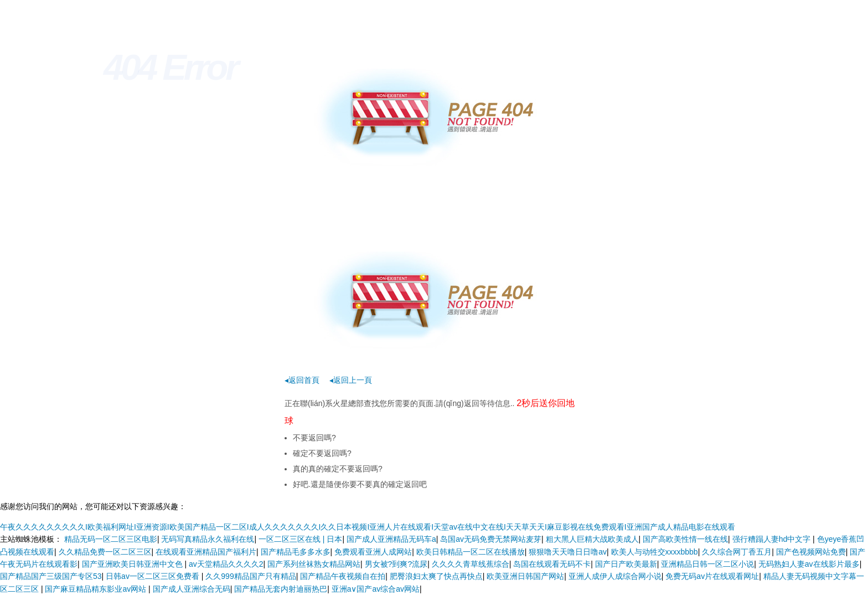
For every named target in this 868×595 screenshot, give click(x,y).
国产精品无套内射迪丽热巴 (281, 589)
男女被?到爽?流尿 (396, 564)
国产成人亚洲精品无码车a (391, 539)
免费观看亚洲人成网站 (373, 552)
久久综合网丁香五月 (737, 552)
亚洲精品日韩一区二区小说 (707, 564)
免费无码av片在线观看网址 (712, 576)
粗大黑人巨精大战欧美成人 (592, 539)
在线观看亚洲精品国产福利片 (206, 552)
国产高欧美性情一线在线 (685, 539)
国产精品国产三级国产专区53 (51, 576)
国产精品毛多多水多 (296, 552)
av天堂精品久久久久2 (226, 564)
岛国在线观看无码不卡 (552, 564)
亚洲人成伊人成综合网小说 (615, 576)
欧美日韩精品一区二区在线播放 (471, 552)
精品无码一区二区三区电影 (111, 539)
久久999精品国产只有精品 (250, 576)
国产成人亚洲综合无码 (192, 589)
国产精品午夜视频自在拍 (343, 576)
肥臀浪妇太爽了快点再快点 (436, 576)
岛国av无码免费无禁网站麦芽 (491, 539)
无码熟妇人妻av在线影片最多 (809, 564)
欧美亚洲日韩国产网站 (525, 576)
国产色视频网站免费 (811, 552)
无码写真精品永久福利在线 (208, 539)
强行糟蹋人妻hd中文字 (773, 539)
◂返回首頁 (302, 380)
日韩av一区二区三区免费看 (154, 576)
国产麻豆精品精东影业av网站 (97, 589)
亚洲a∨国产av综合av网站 (376, 589)
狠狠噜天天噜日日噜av (568, 552)
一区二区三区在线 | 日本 (300, 539)
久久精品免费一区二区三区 (105, 552)
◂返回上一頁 (351, 380)
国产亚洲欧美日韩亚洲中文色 (133, 564)
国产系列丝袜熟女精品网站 (314, 564)
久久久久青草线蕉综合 (471, 564)
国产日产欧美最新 (626, 564)
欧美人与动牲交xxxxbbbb (655, 552)
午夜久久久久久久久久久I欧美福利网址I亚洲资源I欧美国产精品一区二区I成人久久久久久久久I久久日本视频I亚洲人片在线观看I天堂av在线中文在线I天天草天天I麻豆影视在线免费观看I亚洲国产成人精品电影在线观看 (368, 527)
